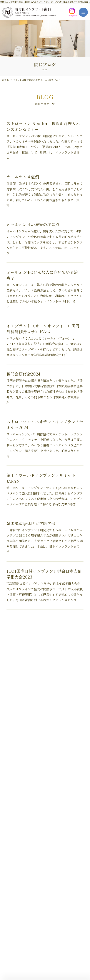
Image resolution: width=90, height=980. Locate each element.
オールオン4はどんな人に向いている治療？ (42, 275)
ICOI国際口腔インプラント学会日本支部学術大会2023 (44, 574)
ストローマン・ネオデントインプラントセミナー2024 (45, 424)
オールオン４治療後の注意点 (33, 224)
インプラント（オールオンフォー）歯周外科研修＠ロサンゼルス (43, 329)
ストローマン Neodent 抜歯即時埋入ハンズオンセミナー (43, 126)
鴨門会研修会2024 (23, 374)
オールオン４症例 (23, 177)
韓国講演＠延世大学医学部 (31, 523)
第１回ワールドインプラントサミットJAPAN (41, 478)
